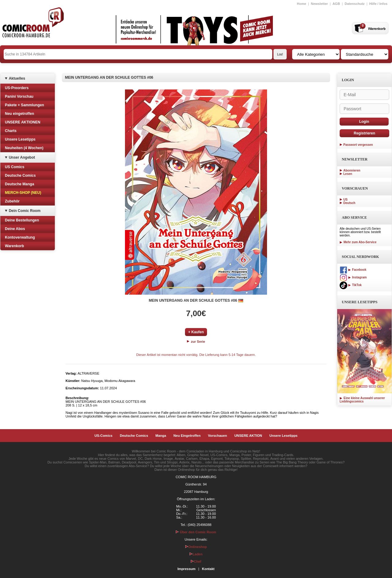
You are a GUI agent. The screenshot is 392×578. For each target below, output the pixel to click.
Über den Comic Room (196, 532)
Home (302, 4)
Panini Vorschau (19, 96)
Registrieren (364, 133)
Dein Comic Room (25, 211)
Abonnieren (352, 170)
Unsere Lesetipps (20, 139)
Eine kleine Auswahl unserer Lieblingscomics (362, 400)
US (345, 200)
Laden (196, 554)
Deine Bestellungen (22, 220)
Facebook (353, 270)
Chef (196, 561)
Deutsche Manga (19, 184)
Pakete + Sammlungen (24, 105)
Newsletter (319, 4)
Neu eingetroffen (19, 114)
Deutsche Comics (20, 176)
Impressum (187, 569)
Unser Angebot (22, 157)
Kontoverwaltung (20, 237)
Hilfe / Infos (378, 4)
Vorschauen (217, 436)
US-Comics (104, 436)
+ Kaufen (196, 332)
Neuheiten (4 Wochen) (24, 148)
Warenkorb (14, 246)
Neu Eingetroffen (187, 436)
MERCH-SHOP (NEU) (23, 193)
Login (364, 122)
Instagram (353, 277)
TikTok (351, 285)
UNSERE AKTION (248, 436)
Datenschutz (354, 4)
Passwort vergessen (358, 145)
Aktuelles (17, 78)
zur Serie (196, 342)
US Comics (15, 167)
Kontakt (208, 569)
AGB (336, 4)
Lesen (348, 174)
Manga (161, 436)
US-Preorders (17, 88)
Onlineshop (196, 547)
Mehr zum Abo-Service (358, 242)
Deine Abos (15, 229)
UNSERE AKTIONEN (23, 122)
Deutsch (349, 203)
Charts (11, 131)
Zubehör (12, 201)
